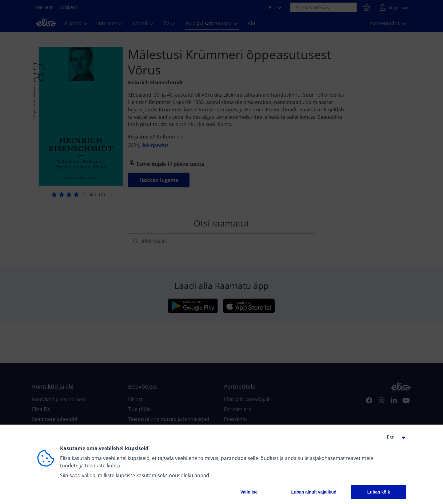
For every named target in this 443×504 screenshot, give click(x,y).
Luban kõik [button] (379, 492)
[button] (394, 437)
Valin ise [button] (249, 492)
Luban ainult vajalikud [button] (314, 492)
